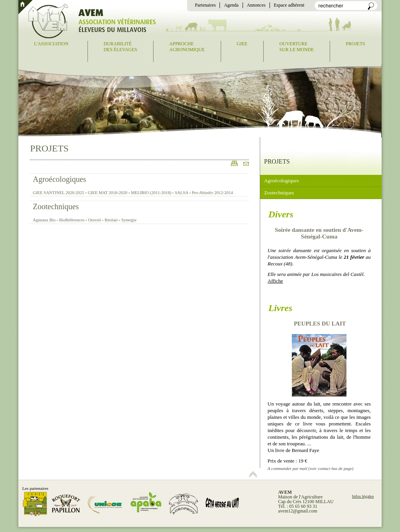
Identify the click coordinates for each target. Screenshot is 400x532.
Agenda (231, 5)
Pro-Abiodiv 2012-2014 (212, 192)
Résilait (111, 220)
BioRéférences (72, 220)
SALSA (182, 192)
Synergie (129, 220)
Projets (355, 44)
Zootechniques (56, 206)
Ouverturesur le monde (296, 47)
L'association (51, 44)
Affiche (275, 281)
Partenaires (205, 5)
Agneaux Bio (44, 220)
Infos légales (363, 496)
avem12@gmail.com (298, 511)
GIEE (242, 44)
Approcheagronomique (187, 47)
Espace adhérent (289, 5)
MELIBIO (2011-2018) (151, 192)
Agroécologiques (60, 179)
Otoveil (94, 220)
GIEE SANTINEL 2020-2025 (59, 192)
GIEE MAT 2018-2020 (108, 192)
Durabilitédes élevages (120, 47)
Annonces (256, 5)
